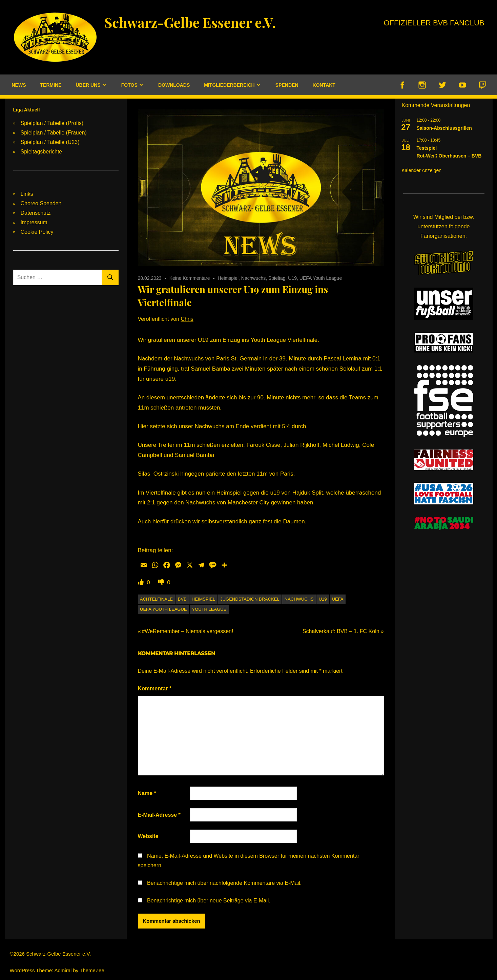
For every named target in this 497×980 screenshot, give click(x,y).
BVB (182, 599)
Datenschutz (36, 213)
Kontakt (324, 85)
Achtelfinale (156, 599)
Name (147, 793)
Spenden (287, 85)
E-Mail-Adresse (159, 815)
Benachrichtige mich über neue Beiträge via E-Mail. (209, 901)
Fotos (129, 85)
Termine (51, 85)
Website (148, 836)
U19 (292, 278)
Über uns (88, 85)
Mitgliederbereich (229, 85)
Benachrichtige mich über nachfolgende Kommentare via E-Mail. (224, 883)
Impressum (34, 222)
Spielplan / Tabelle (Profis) (52, 123)
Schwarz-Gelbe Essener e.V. (190, 22)
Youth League (209, 609)
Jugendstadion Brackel (250, 599)
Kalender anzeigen (422, 170)
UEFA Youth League (321, 278)
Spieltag (277, 278)
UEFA (338, 599)
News (19, 85)
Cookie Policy (37, 232)
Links (27, 194)
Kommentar (155, 689)
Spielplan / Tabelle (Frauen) (54, 133)
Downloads (174, 85)
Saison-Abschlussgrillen (444, 128)
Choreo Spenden (41, 203)
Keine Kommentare (190, 278)
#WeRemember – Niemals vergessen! (187, 631)
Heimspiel (228, 278)
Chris (187, 319)
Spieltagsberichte (42, 152)
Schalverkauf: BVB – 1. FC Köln (341, 631)
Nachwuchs (253, 278)
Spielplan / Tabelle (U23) (50, 142)
